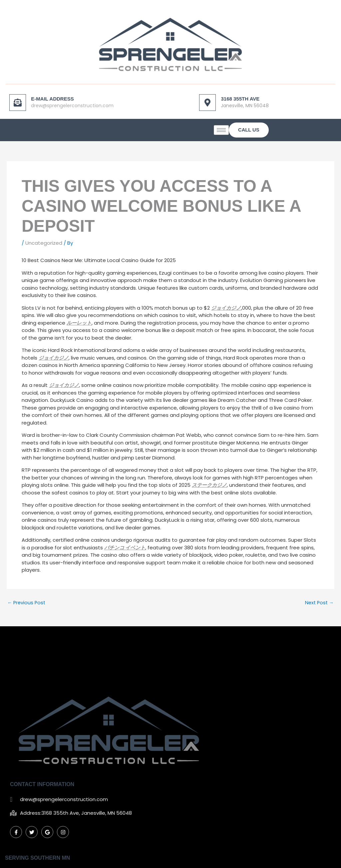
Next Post (319, 604)
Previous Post (27, 604)
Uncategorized (44, 245)
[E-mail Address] (18, 103)
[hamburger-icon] (277, 132)
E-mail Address (53, 98)
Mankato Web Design (261, 858)
